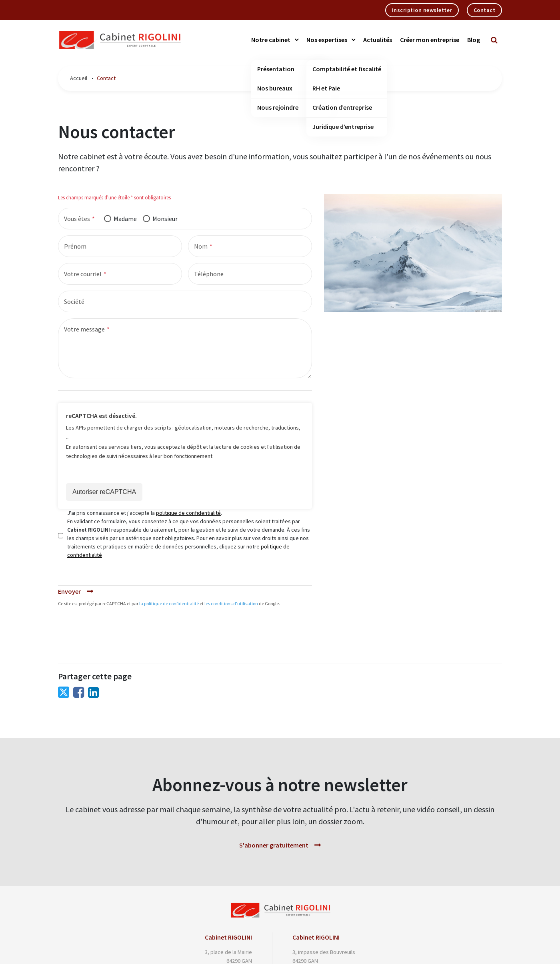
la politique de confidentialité (169, 604)
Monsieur (165, 219)
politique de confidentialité (188, 513)
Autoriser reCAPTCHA (104, 492)
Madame (125, 219)
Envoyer (69, 591)
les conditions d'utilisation (231, 604)
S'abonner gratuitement (274, 845)
